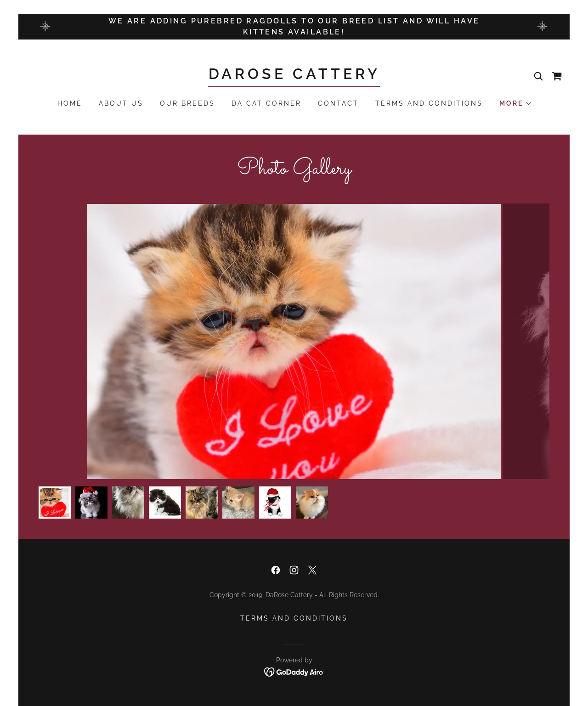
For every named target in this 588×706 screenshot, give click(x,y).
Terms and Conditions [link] (429, 103)
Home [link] (70, 103)
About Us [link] (121, 103)
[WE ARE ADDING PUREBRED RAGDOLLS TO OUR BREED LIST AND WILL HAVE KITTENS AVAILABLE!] (294, 27)
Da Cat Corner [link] (266, 103)
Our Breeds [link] (187, 103)
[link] (294, 76)
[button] (515, 103)
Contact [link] (338, 103)
